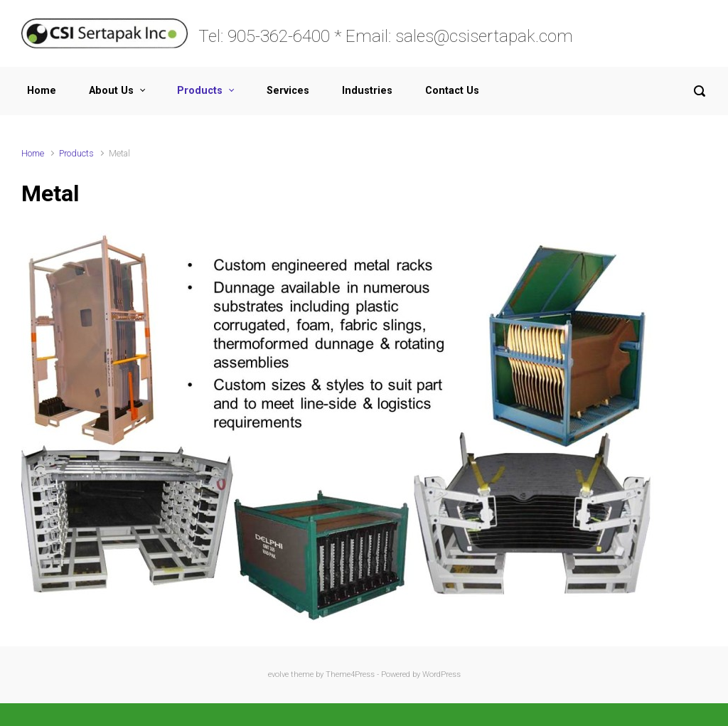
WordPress (441, 674)
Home (42, 91)
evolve (278, 674)
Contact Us (452, 91)
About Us (111, 91)
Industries (367, 91)
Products (200, 91)
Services (288, 91)
